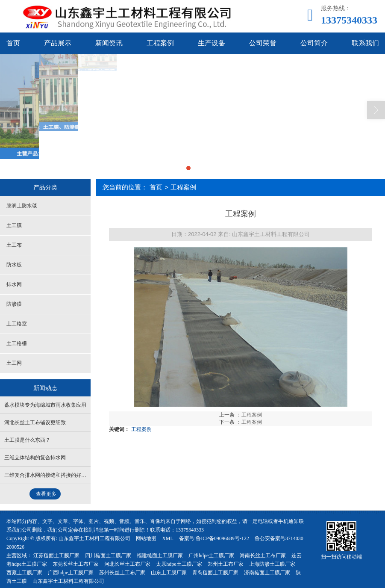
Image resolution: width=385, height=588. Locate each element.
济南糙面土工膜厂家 (267, 573)
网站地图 (146, 538)
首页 (156, 187)
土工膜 (14, 225)
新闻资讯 (109, 43)
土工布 (14, 245)
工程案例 (160, 43)
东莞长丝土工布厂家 (76, 564)
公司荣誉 (263, 43)
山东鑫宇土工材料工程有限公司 (94, 538)
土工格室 (17, 324)
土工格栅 (17, 343)
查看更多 (46, 494)
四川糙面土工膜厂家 (108, 555)
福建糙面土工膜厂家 (160, 555)
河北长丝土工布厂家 (127, 564)
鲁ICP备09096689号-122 (222, 538)
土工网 (14, 363)
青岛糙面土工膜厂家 (215, 573)
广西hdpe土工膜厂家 (71, 573)
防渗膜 (14, 304)
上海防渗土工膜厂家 (272, 564)
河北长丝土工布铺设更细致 (35, 423)
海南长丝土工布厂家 (263, 555)
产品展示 (58, 43)
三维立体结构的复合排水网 (35, 458)
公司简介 (314, 43)
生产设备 (212, 43)
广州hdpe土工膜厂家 (211, 555)
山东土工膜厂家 (169, 573)
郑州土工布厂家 (226, 564)
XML (168, 538)
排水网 (14, 284)
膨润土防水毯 (22, 206)
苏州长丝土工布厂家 (122, 573)
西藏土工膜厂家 (24, 573)
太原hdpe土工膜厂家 (179, 564)
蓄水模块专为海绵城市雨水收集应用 (45, 405)
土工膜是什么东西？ (27, 440)
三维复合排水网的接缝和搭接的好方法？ (50, 475)
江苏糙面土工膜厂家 (56, 555)
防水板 (14, 265)
